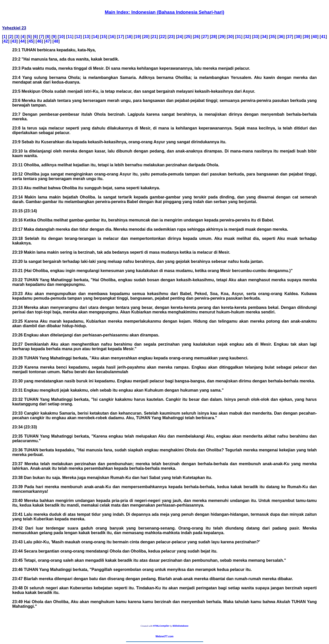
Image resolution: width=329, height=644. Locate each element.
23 (171, 37)
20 (146, 37)
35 (273, 37)
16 (112, 37)
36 (281, 37)
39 (306, 37)
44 (22, 41)
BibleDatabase (180, 626)
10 (61, 37)
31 (239, 37)
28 (213, 37)
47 (48, 41)
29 (222, 37)
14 (95, 37)
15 (104, 37)
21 (154, 37)
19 (137, 37)
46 (39, 41)
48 (56, 41)
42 (6, 41)
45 (31, 41)
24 (180, 37)
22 (163, 37)
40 (315, 37)
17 (120, 37)
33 (256, 37)
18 (129, 37)
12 (78, 37)
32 (247, 37)
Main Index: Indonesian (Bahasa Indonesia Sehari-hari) (164, 12)
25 (188, 37)
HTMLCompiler (161, 626)
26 (197, 37)
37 (289, 37)
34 (264, 37)
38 (298, 37)
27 (205, 37)
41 (323, 37)
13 (87, 37)
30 (230, 37)
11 (70, 37)
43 (14, 41)
